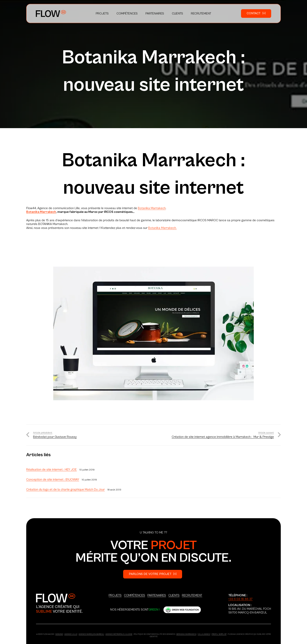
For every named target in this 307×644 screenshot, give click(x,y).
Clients (174, 595)
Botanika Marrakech (152, 208)
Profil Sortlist (219, 634)
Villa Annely (204, 634)
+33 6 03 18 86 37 (240, 599)
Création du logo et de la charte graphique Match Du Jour (65, 489)
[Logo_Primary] (51, 14)
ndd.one (59, 634)
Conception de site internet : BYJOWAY (53, 479)
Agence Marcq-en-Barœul (91, 634)
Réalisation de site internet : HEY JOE (51, 470)
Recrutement (192, 595)
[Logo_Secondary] (56, 598)
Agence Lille (71, 634)
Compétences (135, 595)
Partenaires (157, 595)
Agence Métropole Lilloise (119, 634)
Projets (115, 595)
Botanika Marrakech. (162, 228)
